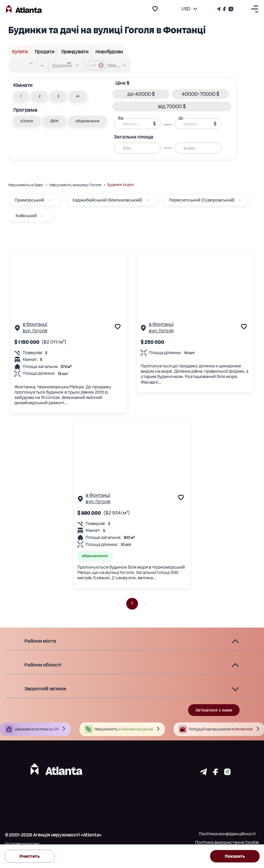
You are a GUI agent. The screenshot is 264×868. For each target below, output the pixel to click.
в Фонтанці (35, 324)
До (181, 118)
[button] (21, 97)
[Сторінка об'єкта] (17, 329)
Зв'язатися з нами (214, 710)
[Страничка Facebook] (224, 9)
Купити (20, 52)
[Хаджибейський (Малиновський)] (147, 200)
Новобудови (109, 52)
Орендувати (75, 52)
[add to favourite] (155, 9)
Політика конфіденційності (227, 834)
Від (121, 118)
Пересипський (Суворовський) (202, 200)
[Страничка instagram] (227, 773)
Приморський (29, 200)
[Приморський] (49, 200)
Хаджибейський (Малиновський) (107, 200)
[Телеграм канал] (219, 9)
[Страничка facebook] (215, 773)
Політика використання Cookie (227, 842)
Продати (44, 52)
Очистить (30, 856)
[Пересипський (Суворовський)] (240, 200)
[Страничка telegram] (204, 773)
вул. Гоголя (35, 331)
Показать (235, 856)
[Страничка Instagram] (230, 9)
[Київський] (42, 216)
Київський (26, 216)
